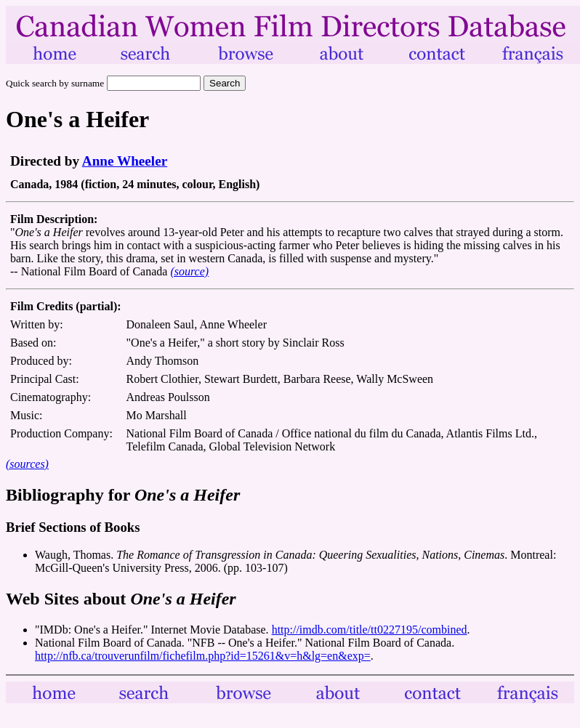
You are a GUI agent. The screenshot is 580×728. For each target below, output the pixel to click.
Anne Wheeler (125, 161)
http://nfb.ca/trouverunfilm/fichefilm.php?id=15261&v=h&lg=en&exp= (203, 656)
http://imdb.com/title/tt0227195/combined (370, 630)
